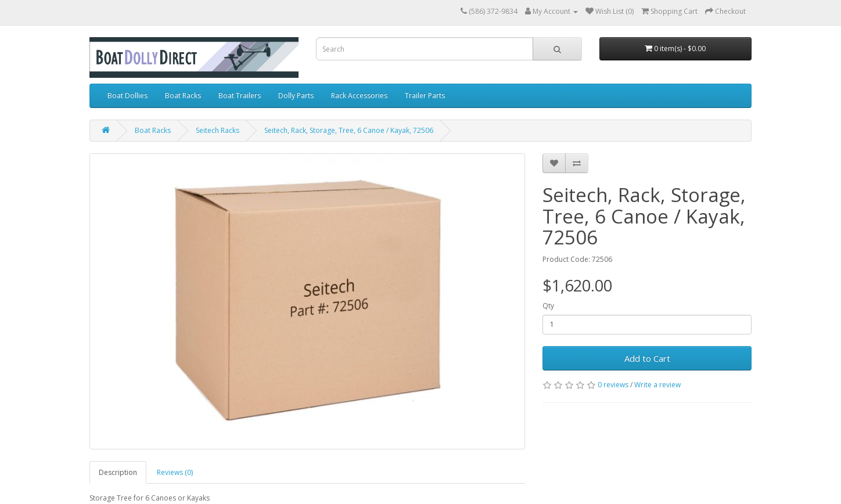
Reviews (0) (175, 472)
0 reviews (613, 385)
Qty (548, 306)
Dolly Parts (296, 96)
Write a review (657, 385)
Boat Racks (183, 96)
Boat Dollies (127, 96)
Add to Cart (647, 358)
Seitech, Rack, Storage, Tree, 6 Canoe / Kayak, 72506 (349, 130)
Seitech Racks (218, 130)
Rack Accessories (359, 96)
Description (118, 472)
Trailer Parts (425, 96)
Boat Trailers (240, 96)
